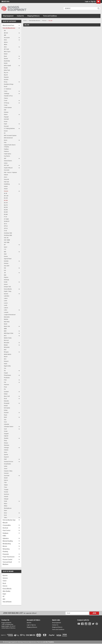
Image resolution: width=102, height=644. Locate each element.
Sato (5, 420)
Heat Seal (6, 182)
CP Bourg (6, 103)
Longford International (10, 315)
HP (5, 245)
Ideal (5, 254)
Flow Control (6, 530)
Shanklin (6, 438)
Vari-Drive (6, 494)
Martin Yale (7, 326)
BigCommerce (33, 642)
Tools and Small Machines (7, 563)
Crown (6, 105)
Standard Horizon (9, 462)
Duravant (6, 126)
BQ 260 (6, 200)
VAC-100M (7, 242)
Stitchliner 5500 (8, 233)
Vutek (5, 501)
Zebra (5, 518)
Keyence (6, 277)
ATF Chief (6, 49)
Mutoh (6, 357)
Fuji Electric (7, 156)
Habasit (6, 175)
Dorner (6, 122)
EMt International (8, 138)
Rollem (6, 410)
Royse (6, 415)
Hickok (6, 186)
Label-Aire (7, 296)
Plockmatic (7, 378)
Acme (5, 40)
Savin (5, 422)
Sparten (6, 455)
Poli (5, 382)
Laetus (6, 298)
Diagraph (6, 117)
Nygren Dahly (7, 366)
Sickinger (6, 448)
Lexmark (6, 312)
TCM (5, 483)
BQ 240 (6, 198)
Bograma (6, 77)
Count (6, 100)
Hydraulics (6, 538)
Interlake (6, 261)
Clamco (6, 98)
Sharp (5, 441)
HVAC (4, 536)
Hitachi (6, 189)
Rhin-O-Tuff (7, 396)
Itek (5, 268)
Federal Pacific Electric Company (10, 146)
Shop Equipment (8, 16)
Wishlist (29, 623)
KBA (5, 275)
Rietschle (6, 401)
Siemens (6, 450)
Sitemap (20, 642)
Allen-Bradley (6, 591)
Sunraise (6, 473)
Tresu (5, 487)
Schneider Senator (9, 427)
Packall (6, 373)
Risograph (7, 403)
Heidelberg (7, 184)
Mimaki (6, 345)
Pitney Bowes (7, 375)
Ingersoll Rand (8, 259)
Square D (6, 457)
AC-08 (5, 193)
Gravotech (7, 170)
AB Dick (6, 33)
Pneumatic (6, 554)
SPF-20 (6, 226)
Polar (5, 380)
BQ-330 (6, 207)
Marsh (6, 324)
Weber (6, 506)
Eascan (6, 131)
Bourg (6, 82)
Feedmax (6, 149)
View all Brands (7, 602)
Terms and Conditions (50, 16)
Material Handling (8, 541)
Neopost (6, 361)
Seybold (6, 436)
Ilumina (6, 256)
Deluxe (6, 114)
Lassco (6, 303)
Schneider (7, 424)
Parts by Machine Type (9, 520)
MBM (5, 329)
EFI (5, 133)
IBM (5, 252)
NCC (5, 359)
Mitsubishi (7, 347)
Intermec (6, 263)
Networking (6, 549)
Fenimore (6, 151)
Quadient (6, 392)
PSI (5, 389)
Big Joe (6, 72)
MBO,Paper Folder (9, 333)
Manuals (5, 523)
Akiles (6, 45)
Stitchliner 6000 (8, 235)
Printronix (6, 385)
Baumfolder (7, 61)
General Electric (8, 161)
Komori (6, 284)
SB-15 (5, 224)
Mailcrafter (7, 317)
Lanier (6, 301)
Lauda (6, 305)
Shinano (6, 443)
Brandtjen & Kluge (9, 84)
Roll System (7, 408)
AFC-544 (6, 196)
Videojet (6, 499)
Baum (5, 56)
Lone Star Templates (48, 642)
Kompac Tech (7, 287)
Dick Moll (6, 119)
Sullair (6, 466)
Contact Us (20, 16)
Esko (5, 142)
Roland (6, 406)
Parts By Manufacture (9, 28)
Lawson (6, 308)
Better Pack (7, 70)
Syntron (6, 480)
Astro (5, 47)
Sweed (6, 478)
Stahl (5, 459)
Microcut (6, 340)
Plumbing (5, 552)
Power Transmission (9, 557)
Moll (5, 350)
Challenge (7, 94)
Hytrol (6, 247)
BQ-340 (6, 210)
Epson (6, 140)
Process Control (7, 559)
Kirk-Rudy (6, 280)
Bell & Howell (7, 66)
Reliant (6, 394)
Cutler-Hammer (8, 108)
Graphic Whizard (8, 168)
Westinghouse (8, 508)
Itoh (5, 270)
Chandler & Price (8, 96)
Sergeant (6, 434)
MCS (5, 336)
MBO (5, 331)
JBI (5, 273)
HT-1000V (6, 219)
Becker (6, 63)
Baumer (6, 58)
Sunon (6, 469)
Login (87, 1)
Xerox (5, 513)
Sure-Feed (7, 476)
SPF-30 (6, 228)
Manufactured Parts (8, 25)
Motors (5, 546)
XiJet (5, 515)
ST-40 (5, 231)
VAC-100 (6, 238)
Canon (6, 91)
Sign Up (93, 1)
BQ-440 (6, 212)
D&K (5, 110)
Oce (5, 368)
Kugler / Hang (8, 291)
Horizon (6, 191)
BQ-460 (6, 214)
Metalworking (7, 544)
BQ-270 (6, 205)
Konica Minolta (8, 289)
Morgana (6, 352)
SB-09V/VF (7, 221)
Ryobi (5, 417)
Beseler (6, 68)
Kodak (6, 282)
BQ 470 (6, 203)
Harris (6, 177)
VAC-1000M (7, 240)
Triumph (6, 490)
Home (25, 21)
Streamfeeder (7, 464)
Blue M (6, 75)
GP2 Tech (6, 165)
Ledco (6, 310)
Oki (5, 371)
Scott (5, 429)
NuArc (6, 364)
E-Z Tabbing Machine (9, 128)
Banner (6, 54)
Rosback (6, 413)
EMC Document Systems (10, 135)
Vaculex (6, 492)
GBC (5, 158)
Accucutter (7, 38)
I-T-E (5, 249)
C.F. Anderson (8, 89)
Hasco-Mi (6, 179)
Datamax (6, 112)
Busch (6, 86)
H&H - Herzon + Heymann (10, 172)
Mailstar (6, 319)
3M (5, 31)
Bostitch (6, 80)
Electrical (5, 528)
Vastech (6, 496)
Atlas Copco (7, 52)
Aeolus (6, 42)
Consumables (7, 525)
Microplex (7, 343)
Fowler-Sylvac (8, 154)
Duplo (6, 124)
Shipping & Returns (33, 16)
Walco (6, 504)
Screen (6, 431)
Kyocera (6, 294)
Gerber (6, 163)
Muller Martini (8, 354)
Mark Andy (7, 322)
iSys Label (7, 266)
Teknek (6, 485)
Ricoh (5, 399)
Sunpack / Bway (8, 471)
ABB (5, 35)
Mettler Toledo (8, 338)
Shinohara (7, 445)
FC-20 (5, 217)
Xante (5, 510)
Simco (6, 452)
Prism (5, 387)
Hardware (5, 533)
